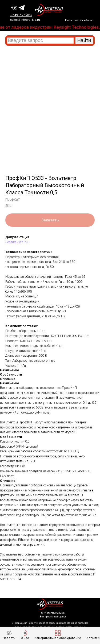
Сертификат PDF (17, 242)
